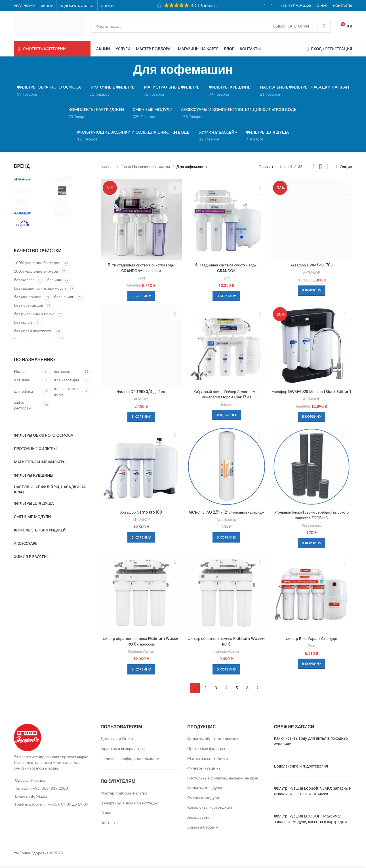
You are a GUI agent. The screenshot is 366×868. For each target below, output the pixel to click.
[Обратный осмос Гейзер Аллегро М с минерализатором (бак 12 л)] (226, 346)
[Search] (211, 26)
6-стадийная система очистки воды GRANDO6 (226, 267)
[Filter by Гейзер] (32, 225)
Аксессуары (198, 823)
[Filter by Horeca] (27, 371)
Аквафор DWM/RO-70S (312, 264)
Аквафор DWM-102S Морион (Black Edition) (312, 394)
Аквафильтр (226, 531)
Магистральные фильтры (210, 764)
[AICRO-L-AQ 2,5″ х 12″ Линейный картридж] (226, 472)
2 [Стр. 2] (205, 694)
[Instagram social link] (272, 6)
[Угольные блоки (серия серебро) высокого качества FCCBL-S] (312, 472)
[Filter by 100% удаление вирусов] (36, 271)
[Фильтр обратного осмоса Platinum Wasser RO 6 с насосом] (141, 599)
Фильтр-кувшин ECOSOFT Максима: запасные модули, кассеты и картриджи (311, 825)
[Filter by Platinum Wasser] (72, 191)
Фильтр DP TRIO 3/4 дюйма (141, 391)
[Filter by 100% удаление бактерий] (37, 263)
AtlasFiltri (141, 398)
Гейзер (226, 404)
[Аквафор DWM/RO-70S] (312, 219)
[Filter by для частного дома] (67, 391)
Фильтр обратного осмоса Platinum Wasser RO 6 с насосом (141, 648)
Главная (108, 166)
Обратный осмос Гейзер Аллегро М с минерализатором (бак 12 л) (226, 394)
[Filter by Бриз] (72, 213)
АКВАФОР (312, 272)
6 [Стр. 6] (247, 694)
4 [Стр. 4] (226, 694)
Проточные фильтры (206, 754)
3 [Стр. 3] (216, 694)
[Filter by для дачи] (27, 380)
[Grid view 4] (327, 167)
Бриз (312, 652)
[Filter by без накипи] (64, 297)
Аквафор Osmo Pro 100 (141, 518)
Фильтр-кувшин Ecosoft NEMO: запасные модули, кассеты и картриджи (313, 797)
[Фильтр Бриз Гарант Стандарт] (312, 599)
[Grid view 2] (314, 167)
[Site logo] (49, 26)
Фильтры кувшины (204, 774)
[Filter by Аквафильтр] (72, 202)
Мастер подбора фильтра (124, 799)
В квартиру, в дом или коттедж (129, 809)
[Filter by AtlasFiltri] (32, 179)
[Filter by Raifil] (32, 202)
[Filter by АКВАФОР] (32, 213)
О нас (106, 819)
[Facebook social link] (265, 6)
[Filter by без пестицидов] (29, 305)
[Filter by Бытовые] (67, 371)
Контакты (110, 829)
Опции (346, 167)
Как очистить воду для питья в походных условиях (311, 747)
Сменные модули (203, 803)
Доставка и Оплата (118, 745)
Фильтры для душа (205, 794)
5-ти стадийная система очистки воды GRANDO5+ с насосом (141, 267)
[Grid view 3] (320, 167)
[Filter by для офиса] (27, 391)
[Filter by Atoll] (72, 179)
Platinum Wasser (141, 657)
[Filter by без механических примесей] (40, 288)
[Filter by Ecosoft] (32, 191)
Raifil (141, 277)
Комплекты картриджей (210, 813)
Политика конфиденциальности (130, 764)
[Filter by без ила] (54, 280)
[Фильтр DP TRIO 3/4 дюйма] (141, 346)
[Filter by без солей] (23, 322)
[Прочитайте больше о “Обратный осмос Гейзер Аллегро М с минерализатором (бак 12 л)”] (226, 414)
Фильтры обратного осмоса (213, 745)
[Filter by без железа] (24, 280)
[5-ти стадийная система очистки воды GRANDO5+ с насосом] (141, 219)
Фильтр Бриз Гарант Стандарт (312, 645)
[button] (141, 295)
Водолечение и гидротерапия (301, 772)
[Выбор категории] (293, 26)
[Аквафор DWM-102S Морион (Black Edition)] (312, 346)
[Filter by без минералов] (28, 297)
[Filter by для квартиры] (67, 380)
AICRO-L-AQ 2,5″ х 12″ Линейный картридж (226, 521)
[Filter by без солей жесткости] (33, 331)
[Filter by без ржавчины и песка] (34, 314)
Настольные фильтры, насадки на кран (223, 784)
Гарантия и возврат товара (125, 754)
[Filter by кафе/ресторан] (27, 405)
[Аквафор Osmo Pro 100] (141, 472)
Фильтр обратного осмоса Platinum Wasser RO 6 (226, 648)
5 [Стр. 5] (237, 694)
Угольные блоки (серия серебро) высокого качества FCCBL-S (312, 521)
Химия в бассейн (203, 833)
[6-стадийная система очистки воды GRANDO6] (226, 219)
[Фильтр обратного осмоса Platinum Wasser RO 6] (226, 599)
